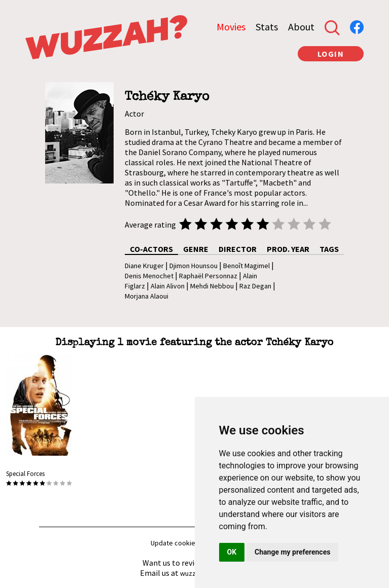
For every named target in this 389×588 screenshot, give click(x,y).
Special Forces (25, 474)
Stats (267, 27)
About (301, 27)
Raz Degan (255, 286)
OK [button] (232, 552)
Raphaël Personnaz (208, 276)
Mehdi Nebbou (212, 286)
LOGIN (331, 54)
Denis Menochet (149, 276)
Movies (231, 27)
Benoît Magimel (246, 266)
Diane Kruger (144, 266)
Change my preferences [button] (292, 552)
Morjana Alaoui (147, 296)
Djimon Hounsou (193, 266)
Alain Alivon (168, 286)
